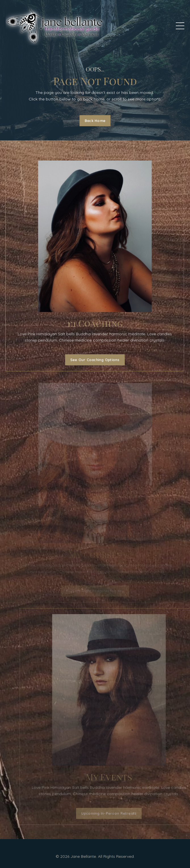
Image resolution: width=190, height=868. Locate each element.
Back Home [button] (95, 121)
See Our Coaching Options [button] (93, 360)
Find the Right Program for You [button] (95, 591)
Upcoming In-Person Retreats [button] (120, 813)
